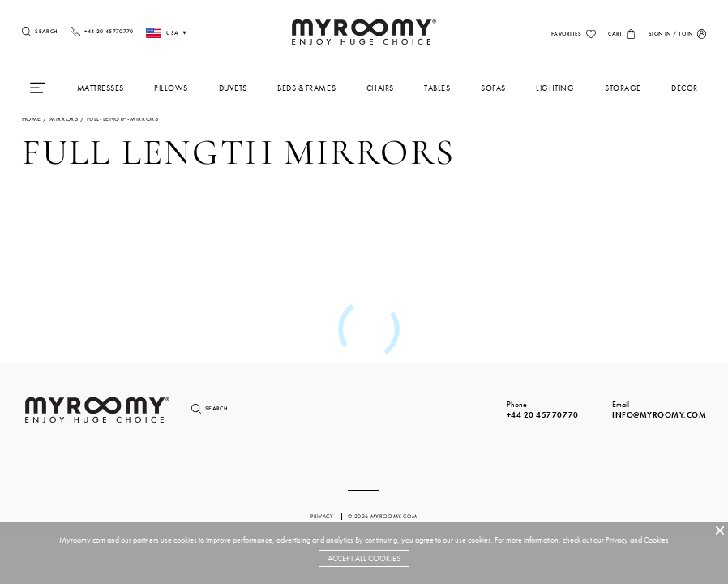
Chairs (380, 88)
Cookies (656, 540)
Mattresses (101, 88)
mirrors (64, 118)
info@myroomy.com (659, 415)
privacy (323, 516)
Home (32, 118)
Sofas (493, 88)
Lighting (555, 88)
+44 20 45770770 (543, 415)
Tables (437, 88)
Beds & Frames (306, 88)
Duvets (233, 88)
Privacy (617, 540)
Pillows (171, 88)
